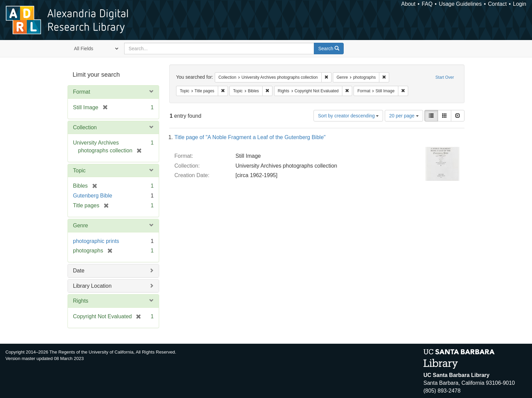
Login (520, 4)
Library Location (92, 286)
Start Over (445, 77)
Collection (85, 127)
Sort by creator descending (348, 116)
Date (79, 271)
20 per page (404, 116)
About (408, 4)
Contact (497, 4)
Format (82, 92)
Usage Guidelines (460, 4)
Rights (81, 301)
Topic (79, 170)
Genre (80, 225)
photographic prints (96, 241)
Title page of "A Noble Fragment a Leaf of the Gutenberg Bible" (250, 137)
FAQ (427, 4)
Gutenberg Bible (93, 196)
